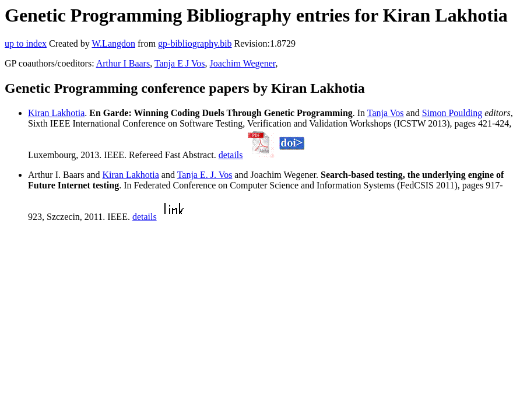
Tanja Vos (386, 113)
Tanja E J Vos (180, 63)
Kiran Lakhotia (56, 113)
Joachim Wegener (243, 63)
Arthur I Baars (123, 63)
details (231, 155)
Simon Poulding (452, 113)
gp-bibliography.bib (195, 43)
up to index (26, 43)
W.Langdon (113, 43)
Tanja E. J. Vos (205, 175)
